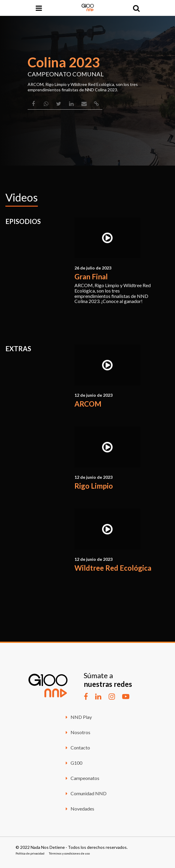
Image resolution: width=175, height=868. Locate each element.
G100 (73, 763)
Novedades (79, 809)
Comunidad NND (85, 793)
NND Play (78, 717)
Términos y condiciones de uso (69, 853)
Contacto (77, 747)
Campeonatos (82, 778)
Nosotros (77, 732)
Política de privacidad (30, 853)
